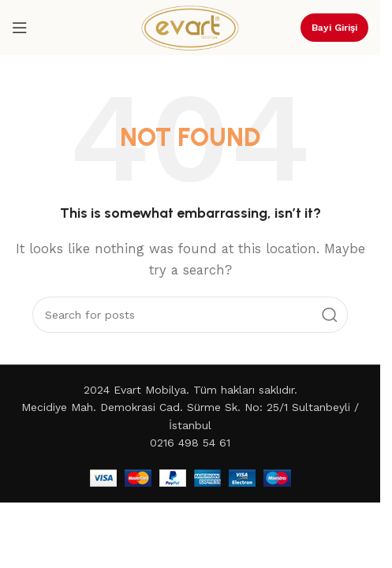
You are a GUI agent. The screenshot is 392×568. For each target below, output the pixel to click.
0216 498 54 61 (190, 443)
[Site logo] (190, 27)
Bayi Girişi (334, 28)
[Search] (190, 315)
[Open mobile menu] (20, 28)
